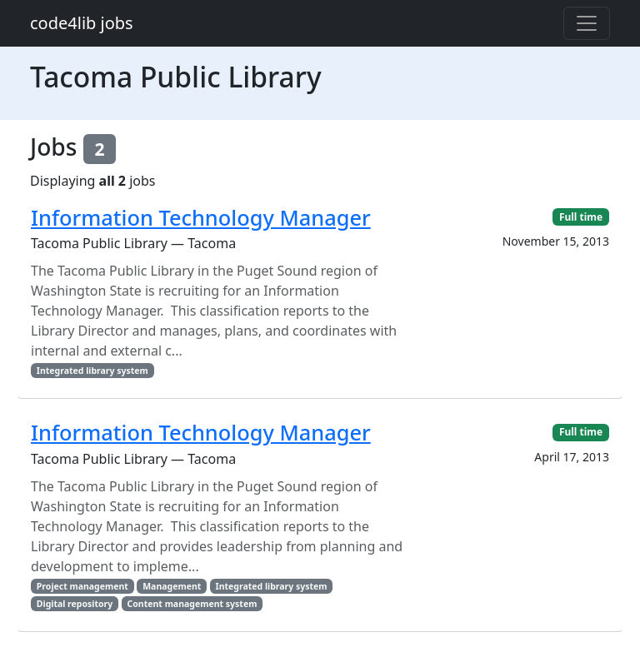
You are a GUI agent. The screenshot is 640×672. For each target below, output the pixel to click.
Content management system (192, 604)
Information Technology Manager (201, 217)
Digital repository (75, 604)
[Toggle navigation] (587, 23)
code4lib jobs (82, 23)
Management (172, 586)
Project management (82, 586)
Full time (581, 217)
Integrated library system (92, 371)
